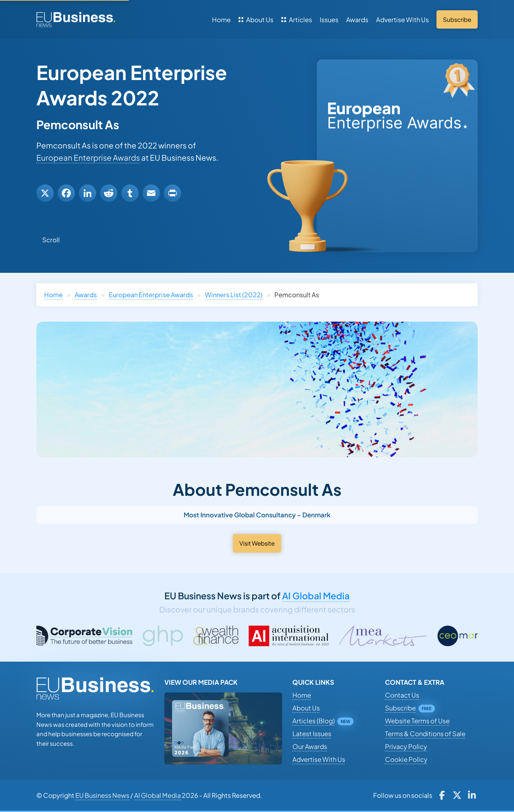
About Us (256, 19)
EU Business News (102, 795)
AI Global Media (316, 596)
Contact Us (402, 695)
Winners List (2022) (234, 294)
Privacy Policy (406, 746)
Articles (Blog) (314, 721)
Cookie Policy (406, 759)
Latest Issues (312, 733)
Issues (329, 19)
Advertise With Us (402, 19)
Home (221, 19)
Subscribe (400, 708)
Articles (297, 19)
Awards (357, 19)
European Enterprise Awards (88, 157)
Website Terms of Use (417, 721)
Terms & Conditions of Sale (425, 733)
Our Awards (310, 746)
